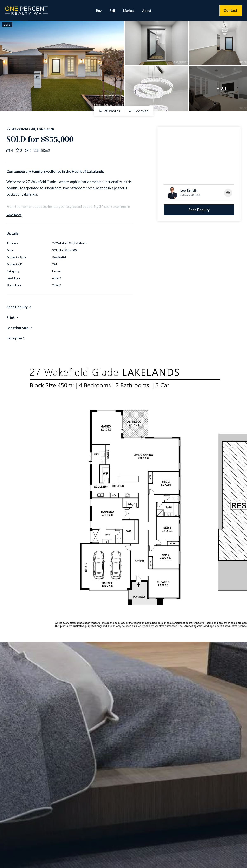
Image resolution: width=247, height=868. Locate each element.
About (147, 10)
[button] (13, 317)
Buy (99, 10)
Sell (112, 10)
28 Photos (109, 111)
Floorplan (138, 111)
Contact (231, 10)
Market (128, 10)
